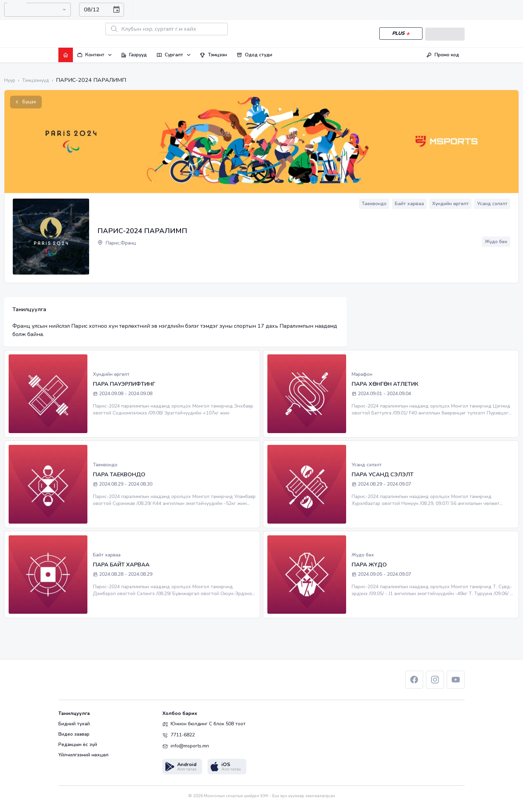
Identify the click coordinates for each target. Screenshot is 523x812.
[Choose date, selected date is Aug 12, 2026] (116, 10)
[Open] (64, 10)
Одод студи (254, 55)
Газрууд (134, 55)
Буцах (26, 102)
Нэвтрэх (444, 34)
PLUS (400, 34)
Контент (95, 55)
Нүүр (10, 80)
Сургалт (174, 55)
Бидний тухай (74, 724)
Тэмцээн (213, 55)
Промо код (443, 55)
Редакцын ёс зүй (78, 745)
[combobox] (32, 10)
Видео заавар (74, 734)
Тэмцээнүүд (36, 80)
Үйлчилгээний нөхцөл (83, 755)
